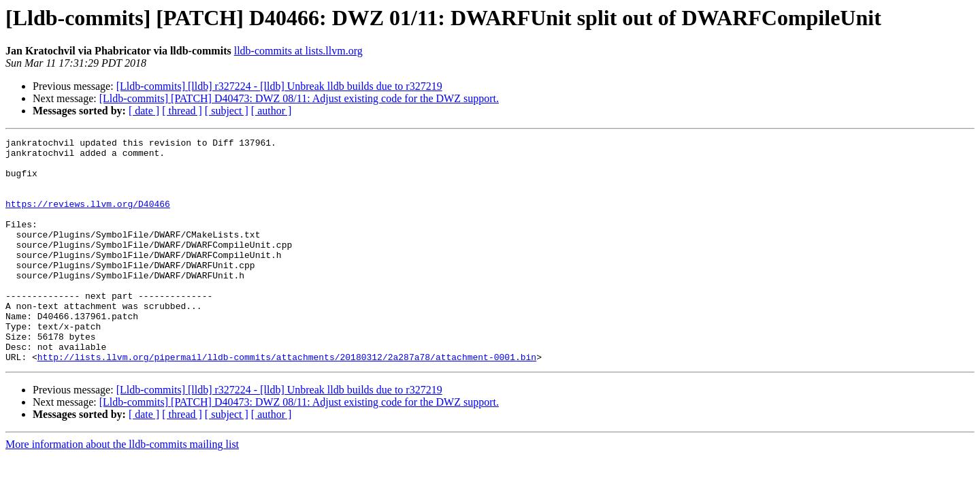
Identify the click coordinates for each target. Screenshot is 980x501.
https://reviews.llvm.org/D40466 (88, 218)
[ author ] (272, 111)
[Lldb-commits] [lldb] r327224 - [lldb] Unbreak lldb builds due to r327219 (279, 86)
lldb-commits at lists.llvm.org (298, 51)
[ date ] (144, 111)
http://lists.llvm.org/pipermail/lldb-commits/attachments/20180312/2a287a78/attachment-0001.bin (287, 402)
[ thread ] (182, 111)
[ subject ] (227, 111)
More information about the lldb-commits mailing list (122, 489)
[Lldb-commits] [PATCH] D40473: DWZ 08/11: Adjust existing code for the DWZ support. (299, 98)
